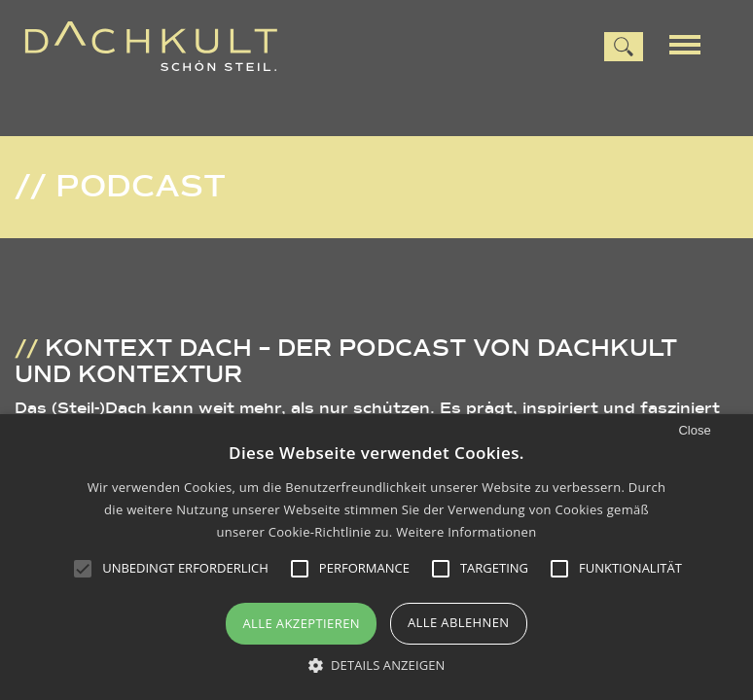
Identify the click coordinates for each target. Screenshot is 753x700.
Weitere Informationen (466, 532)
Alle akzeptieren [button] (301, 623)
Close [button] (694, 431)
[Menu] (692, 43)
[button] (377, 665)
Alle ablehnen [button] (459, 622)
